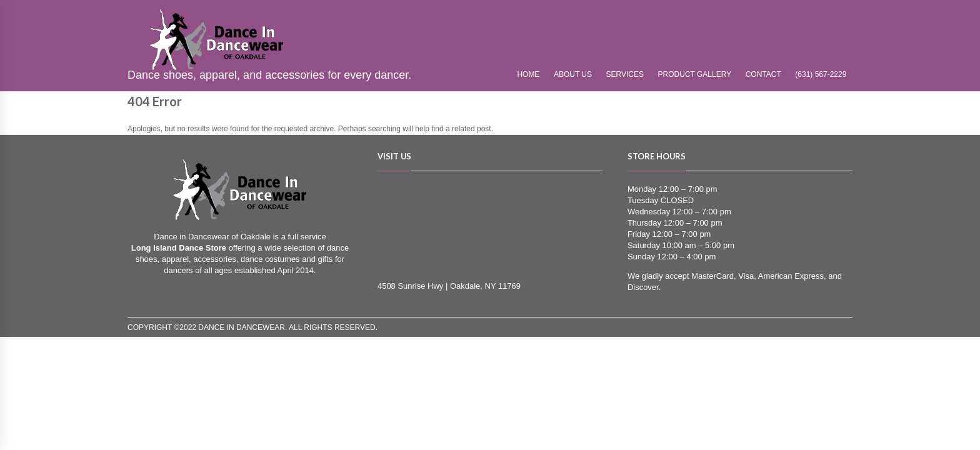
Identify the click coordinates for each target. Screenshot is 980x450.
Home (528, 74)
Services (625, 74)
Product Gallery (695, 74)
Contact (763, 74)
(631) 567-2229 (821, 74)
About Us (573, 74)
